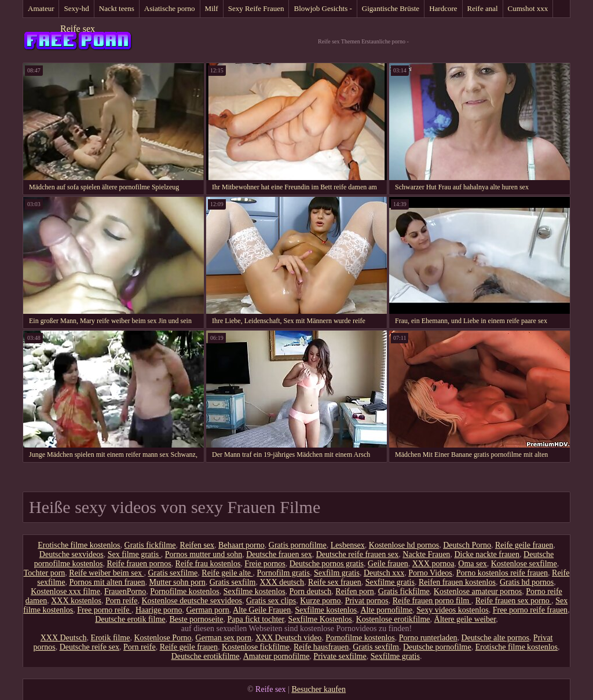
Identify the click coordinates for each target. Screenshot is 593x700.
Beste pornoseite (197, 619)
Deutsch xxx (384, 573)
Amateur (41, 8)
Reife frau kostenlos (208, 564)
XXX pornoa (433, 564)
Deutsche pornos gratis (327, 564)
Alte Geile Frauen (262, 610)
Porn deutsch (311, 591)
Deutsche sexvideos (72, 554)
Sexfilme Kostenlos (320, 619)
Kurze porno (320, 601)
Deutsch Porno (467, 545)
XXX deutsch (282, 582)
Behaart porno (241, 545)
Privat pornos (367, 601)
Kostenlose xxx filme (65, 591)
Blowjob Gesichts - (323, 8)
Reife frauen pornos (139, 564)
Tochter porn (45, 573)
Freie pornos (265, 564)
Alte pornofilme (386, 610)
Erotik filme (110, 638)
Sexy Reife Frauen (256, 8)
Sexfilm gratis (337, 573)
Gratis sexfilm (233, 582)
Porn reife (122, 601)
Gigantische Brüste (391, 8)
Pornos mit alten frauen (107, 582)
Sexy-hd (76, 8)
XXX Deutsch (64, 638)
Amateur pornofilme (277, 656)
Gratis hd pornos (527, 582)
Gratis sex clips (271, 601)
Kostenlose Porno (162, 638)
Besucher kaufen (319, 689)
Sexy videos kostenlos (452, 610)
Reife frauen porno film (432, 601)
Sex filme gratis (134, 554)
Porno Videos (430, 573)
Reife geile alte (227, 573)
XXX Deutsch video (288, 638)
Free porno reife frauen (530, 610)
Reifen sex (197, 545)
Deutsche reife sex (89, 647)
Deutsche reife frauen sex (358, 554)
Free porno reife (104, 610)
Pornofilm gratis (283, 573)
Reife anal (483, 8)
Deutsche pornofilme (437, 647)
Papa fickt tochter (255, 619)
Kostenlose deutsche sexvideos (192, 601)
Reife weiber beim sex (106, 573)
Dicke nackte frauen (487, 554)
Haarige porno (159, 610)
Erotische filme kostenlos (79, 545)
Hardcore (443, 8)
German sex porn (224, 638)
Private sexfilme (340, 656)
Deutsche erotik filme (130, 619)
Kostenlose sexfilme (524, 564)
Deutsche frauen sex (279, 554)
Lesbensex (348, 545)
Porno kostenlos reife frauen (502, 573)
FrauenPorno (125, 591)
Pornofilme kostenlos (184, 591)
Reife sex (78, 29)
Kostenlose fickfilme (256, 647)
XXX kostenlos (76, 601)
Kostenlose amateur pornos (478, 591)
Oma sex (472, 564)
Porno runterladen (428, 638)
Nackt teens (117, 8)
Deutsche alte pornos (495, 638)
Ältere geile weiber (465, 619)
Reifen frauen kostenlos (457, 582)
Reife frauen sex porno (513, 601)
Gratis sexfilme (173, 573)
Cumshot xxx (528, 8)
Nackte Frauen (426, 554)
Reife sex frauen (335, 582)
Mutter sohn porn (177, 582)
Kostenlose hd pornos (404, 545)
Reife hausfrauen (321, 647)
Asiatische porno (170, 8)
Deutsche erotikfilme (206, 656)
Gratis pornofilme (298, 545)
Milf (212, 8)
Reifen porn (354, 591)
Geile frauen (388, 564)
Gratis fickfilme (150, 545)
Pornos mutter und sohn (204, 554)
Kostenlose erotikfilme (393, 619)
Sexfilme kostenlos (255, 591)
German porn (207, 610)
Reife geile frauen (524, 545)
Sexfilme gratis (390, 582)
